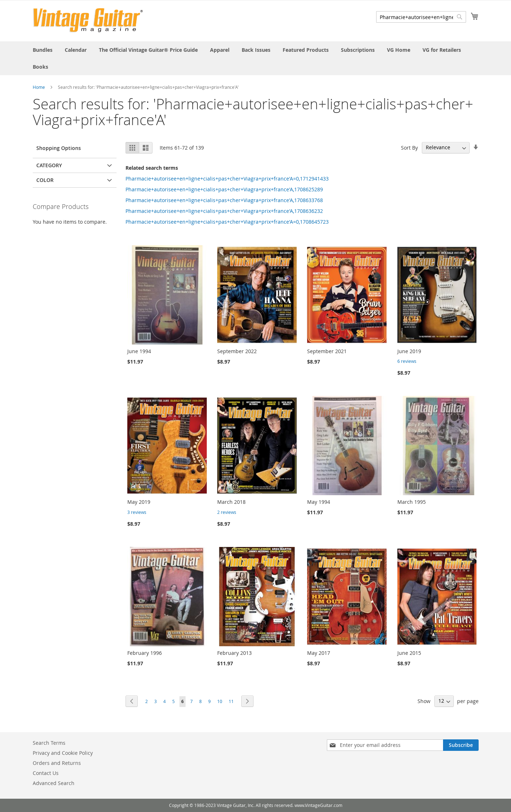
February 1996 (145, 653)
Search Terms (49, 743)
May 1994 (319, 502)
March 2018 (231, 502)
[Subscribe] (461, 745)
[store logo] (88, 20)
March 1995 (412, 502)
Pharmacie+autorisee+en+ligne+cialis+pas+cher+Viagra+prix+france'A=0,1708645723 (227, 222)
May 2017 (319, 653)
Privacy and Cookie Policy (63, 753)
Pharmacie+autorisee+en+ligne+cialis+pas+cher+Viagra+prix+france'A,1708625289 (224, 189)
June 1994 (139, 351)
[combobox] (421, 17)
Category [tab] (49, 165)
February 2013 (234, 653)
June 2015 (409, 653)
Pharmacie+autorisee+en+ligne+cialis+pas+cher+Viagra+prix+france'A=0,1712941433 (227, 179)
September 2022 (237, 351)
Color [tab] (45, 180)
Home (39, 87)
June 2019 (409, 351)
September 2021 (327, 351)
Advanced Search (54, 783)
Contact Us (46, 773)
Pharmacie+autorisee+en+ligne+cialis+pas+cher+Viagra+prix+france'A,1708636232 (224, 211)
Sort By (409, 147)
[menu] (256, 58)
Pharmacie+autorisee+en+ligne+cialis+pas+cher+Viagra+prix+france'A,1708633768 (224, 200)
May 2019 (139, 502)
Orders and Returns (57, 763)
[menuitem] (43, 50)
